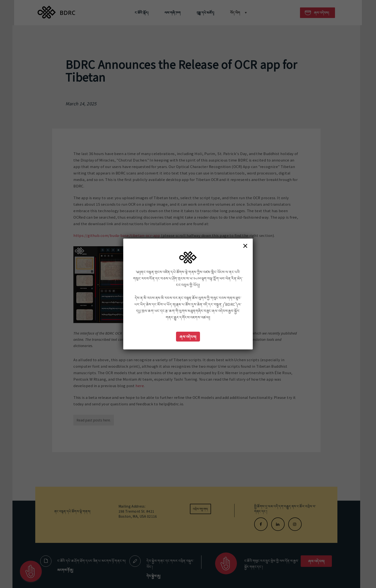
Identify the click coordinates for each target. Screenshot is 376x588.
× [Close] (245, 246)
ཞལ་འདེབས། (188, 337)
